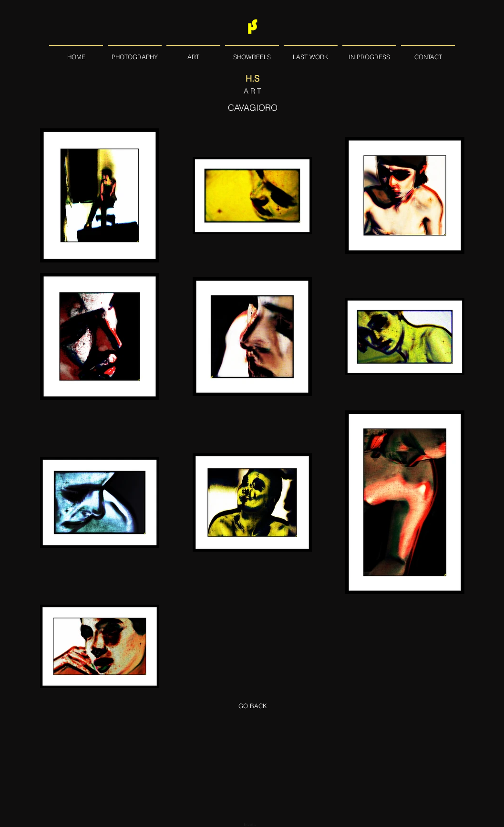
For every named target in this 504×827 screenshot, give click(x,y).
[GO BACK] (253, 706)
